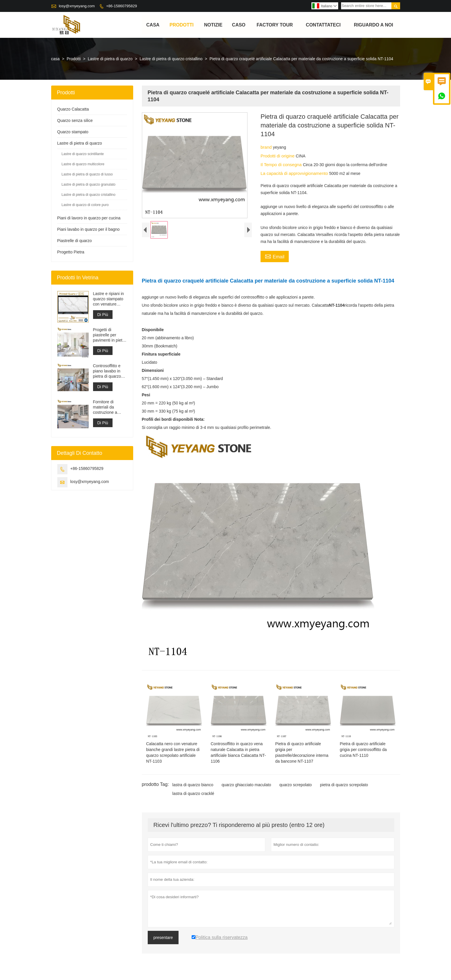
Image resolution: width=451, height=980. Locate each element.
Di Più (103, 315)
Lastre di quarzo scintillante (83, 154)
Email (275, 256)
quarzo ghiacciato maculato (246, 785)
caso (239, 25)
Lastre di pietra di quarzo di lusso (87, 175)
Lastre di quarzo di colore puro (85, 205)
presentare (163, 938)
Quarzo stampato (73, 132)
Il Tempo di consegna (282, 165)
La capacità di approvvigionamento (295, 174)
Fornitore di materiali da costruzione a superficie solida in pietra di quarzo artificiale (110, 408)
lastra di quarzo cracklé (193, 794)
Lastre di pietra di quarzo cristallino (171, 59)
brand (267, 147)
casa (153, 25)
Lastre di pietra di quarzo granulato (89, 185)
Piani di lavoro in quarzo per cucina (89, 218)
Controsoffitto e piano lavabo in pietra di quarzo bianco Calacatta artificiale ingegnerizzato (108, 371)
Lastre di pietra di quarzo (110, 59)
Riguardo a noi (374, 25)
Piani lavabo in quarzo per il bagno (89, 230)
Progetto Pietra (71, 252)
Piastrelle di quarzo (75, 241)
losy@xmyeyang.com (77, 6)
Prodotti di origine (278, 156)
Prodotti (182, 25)
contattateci (323, 25)
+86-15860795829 (122, 6)
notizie (213, 25)
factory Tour (275, 25)
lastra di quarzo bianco (193, 785)
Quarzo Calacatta (73, 109)
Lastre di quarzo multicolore (83, 164)
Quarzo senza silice (75, 121)
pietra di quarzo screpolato (344, 785)
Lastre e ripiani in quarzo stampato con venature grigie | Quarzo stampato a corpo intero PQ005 (109, 299)
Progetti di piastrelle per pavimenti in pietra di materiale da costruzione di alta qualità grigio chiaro (110, 335)
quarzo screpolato (296, 785)
